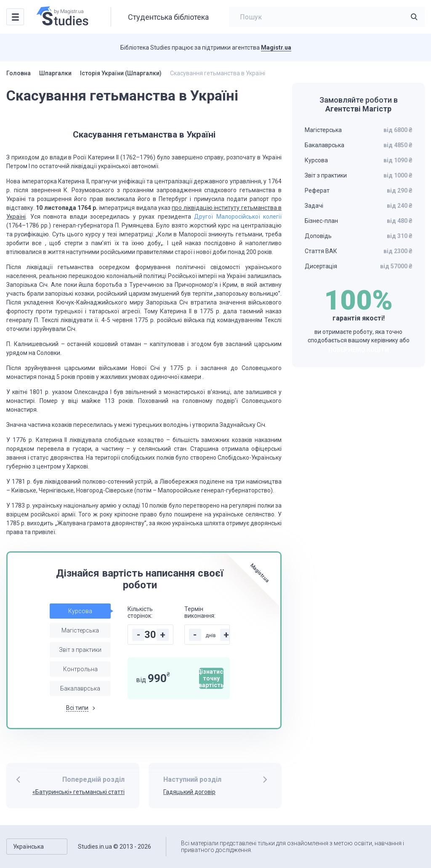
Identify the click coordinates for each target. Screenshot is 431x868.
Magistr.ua (276, 48)
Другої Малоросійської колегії (238, 217)
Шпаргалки (55, 73)
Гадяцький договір (189, 792)
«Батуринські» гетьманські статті (78, 792)
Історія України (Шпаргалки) (121, 73)
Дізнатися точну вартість (211, 678)
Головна (19, 73)
